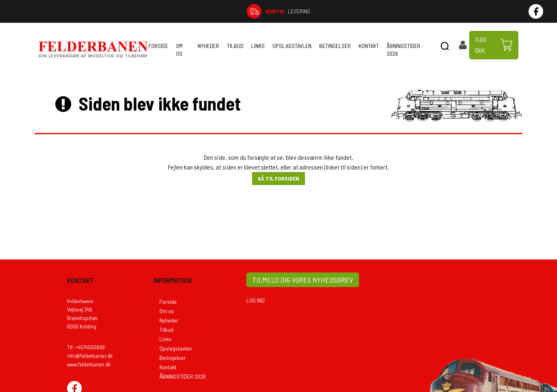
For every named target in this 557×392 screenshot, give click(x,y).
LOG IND (256, 300)
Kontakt (369, 46)
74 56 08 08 (462, 11)
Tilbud (235, 46)
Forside (158, 46)
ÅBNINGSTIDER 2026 (404, 50)
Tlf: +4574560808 (86, 347)
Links (258, 46)
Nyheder (208, 46)
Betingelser (335, 46)
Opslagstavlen (292, 46)
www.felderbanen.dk (89, 364)
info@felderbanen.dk (90, 356)
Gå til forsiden (278, 178)
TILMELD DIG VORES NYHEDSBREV (303, 280)
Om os (179, 50)
